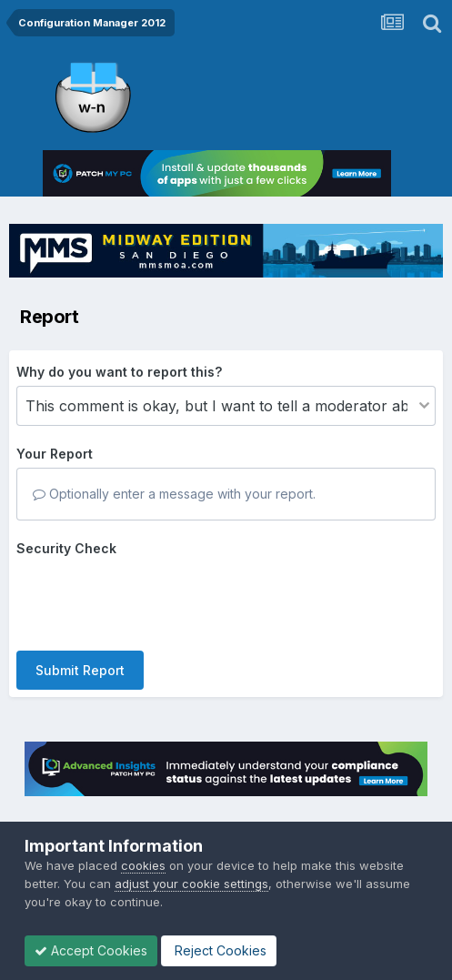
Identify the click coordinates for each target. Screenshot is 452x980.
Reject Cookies (219, 950)
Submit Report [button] (80, 670)
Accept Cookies (91, 950)
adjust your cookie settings (191, 884)
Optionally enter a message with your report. (174, 494)
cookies (143, 865)
